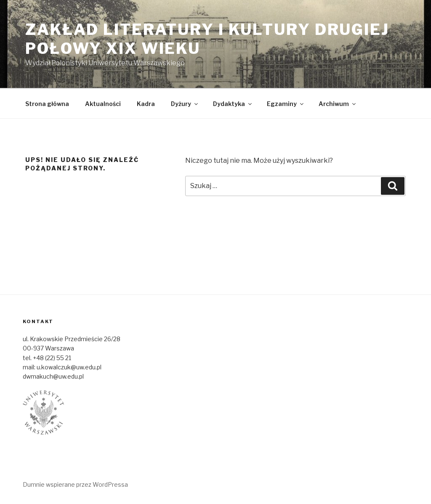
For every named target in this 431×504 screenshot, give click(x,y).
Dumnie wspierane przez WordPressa (75, 484)
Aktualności (103, 104)
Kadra (146, 104)
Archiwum (338, 104)
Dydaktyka (233, 104)
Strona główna (47, 104)
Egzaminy (286, 104)
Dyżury (185, 104)
